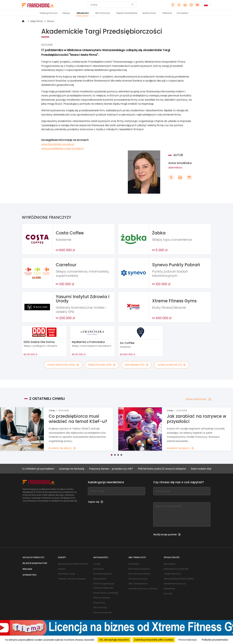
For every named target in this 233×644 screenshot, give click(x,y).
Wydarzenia (100, 579)
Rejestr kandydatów (127, 13)
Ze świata (98, 569)
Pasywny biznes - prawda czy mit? (116, 469)
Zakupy (66, 13)
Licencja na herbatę (77, 469)
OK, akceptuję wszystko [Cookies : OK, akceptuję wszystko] (114, 640)
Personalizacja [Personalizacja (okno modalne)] (187, 640)
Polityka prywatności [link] (215, 640)
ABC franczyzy (103, 13)
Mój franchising (101, 598)
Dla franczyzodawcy (140, 574)
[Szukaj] (110, 5)
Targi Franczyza (172, 574)
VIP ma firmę (100, 608)
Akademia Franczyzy (175, 584)
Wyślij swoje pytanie (167, 534)
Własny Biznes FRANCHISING (73, 564)
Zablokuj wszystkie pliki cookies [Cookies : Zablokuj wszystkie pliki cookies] (154, 640)
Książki (61, 569)
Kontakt (168, 594)
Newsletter (170, 564)
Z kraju (97, 564)
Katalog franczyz (49, 13)
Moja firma (37, 21)
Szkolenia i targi (66, 574)
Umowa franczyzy (138, 579)
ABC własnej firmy (138, 584)
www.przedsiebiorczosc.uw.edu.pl (62, 148)
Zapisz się (95, 502)
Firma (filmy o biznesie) (106, 593)
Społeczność (149, 13)
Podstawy (134, 564)
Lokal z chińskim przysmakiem (40, 469)
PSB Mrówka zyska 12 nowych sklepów (167, 469)
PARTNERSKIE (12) (137, 365)
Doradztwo (183, 13)
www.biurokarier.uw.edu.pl (58, 144)
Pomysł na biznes (102, 613)
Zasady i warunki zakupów (72, 579)
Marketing (169, 589)
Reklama (167, 13)
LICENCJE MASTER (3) (172, 365)
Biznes (51, 21)
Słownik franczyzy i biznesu (143, 589)
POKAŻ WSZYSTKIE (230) (63, 365)
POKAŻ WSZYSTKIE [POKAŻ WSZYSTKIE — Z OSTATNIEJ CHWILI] (198, 399)
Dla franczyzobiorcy (139, 569)
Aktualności (83, 13)
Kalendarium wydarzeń (176, 569)
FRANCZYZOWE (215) (102, 365)
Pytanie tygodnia (102, 574)
